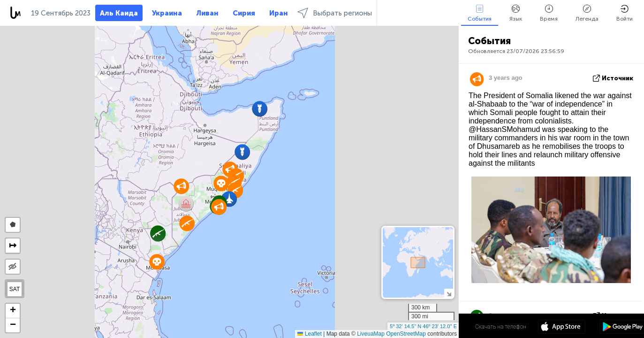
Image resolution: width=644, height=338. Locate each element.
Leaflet (309, 334)
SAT (15, 289)
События (480, 13)
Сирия (244, 13)
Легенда (587, 13)
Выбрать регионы (335, 13)
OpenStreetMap (406, 334)
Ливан (207, 13)
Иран (279, 13)
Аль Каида (119, 13)
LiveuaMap (371, 334)
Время (549, 13)
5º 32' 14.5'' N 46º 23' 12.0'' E (423, 326)
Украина (167, 13)
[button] (229, 199)
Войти (625, 13)
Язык (516, 13)
